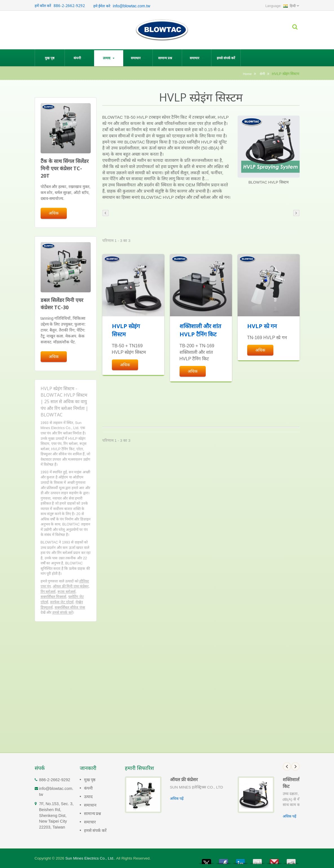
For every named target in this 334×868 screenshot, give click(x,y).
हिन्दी (289, 6)
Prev (287, 767)
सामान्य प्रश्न (167, 58)
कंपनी (79, 58)
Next (295, 767)
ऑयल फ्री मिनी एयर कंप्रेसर (71, 586)
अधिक (54, 213)
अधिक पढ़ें (177, 799)
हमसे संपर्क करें (226, 58)
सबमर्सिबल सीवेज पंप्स (70, 607)
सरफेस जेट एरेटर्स (62, 602)
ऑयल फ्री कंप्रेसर (184, 779)
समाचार (197, 58)
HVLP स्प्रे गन (262, 326)
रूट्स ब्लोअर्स (67, 592)
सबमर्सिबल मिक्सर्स (54, 597)
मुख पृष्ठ (50, 58)
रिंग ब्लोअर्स (48, 592)
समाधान (138, 58)
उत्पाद (109, 58)
